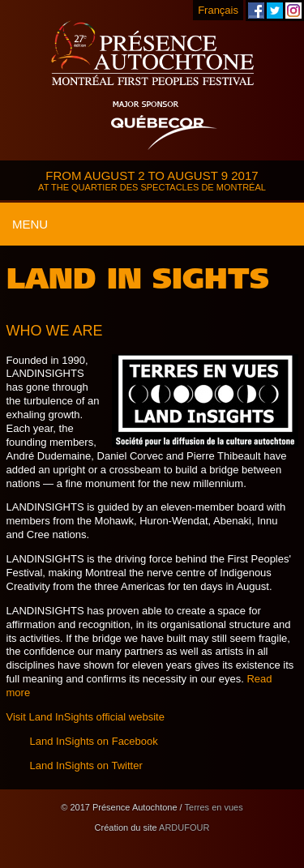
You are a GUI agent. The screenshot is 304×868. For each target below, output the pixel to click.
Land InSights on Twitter (86, 765)
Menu (30, 224)
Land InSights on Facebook (94, 741)
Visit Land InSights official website (86, 717)
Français (218, 10)
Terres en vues (214, 807)
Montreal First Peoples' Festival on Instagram (293, 11)
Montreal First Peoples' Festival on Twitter (275, 11)
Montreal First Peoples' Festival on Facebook (256, 11)
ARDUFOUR (184, 827)
